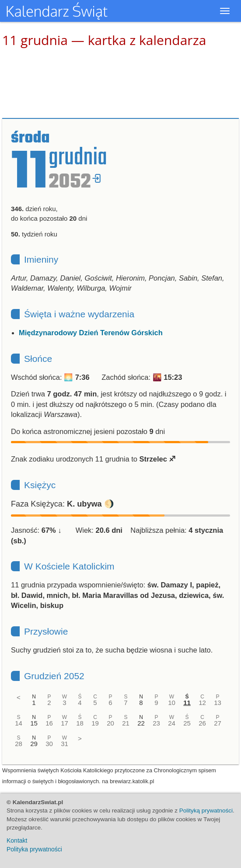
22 (141, 723)
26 (202, 723)
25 (187, 723)
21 (126, 723)
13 (218, 703)
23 (156, 723)
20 (110, 723)
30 (49, 744)
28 (19, 744)
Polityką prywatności (206, 811)
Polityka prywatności (34, 849)
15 (34, 723)
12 (202, 703)
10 (172, 703)
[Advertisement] (121, 83)
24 (172, 723)
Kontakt (17, 840)
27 (218, 723)
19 (95, 723)
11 (187, 703)
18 (80, 723)
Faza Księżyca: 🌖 (63, 504)
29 (34, 744)
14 (19, 723)
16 (49, 723)
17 (65, 723)
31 (65, 744)
